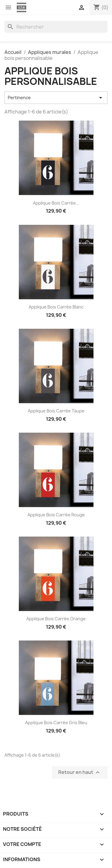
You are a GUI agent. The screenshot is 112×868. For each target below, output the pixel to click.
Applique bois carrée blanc (56, 307)
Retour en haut (80, 773)
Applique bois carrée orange (56, 619)
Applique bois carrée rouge (56, 515)
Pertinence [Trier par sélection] (56, 98)
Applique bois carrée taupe (56, 411)
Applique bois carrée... (56, 203)
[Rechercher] (56, 27)
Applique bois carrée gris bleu (56, 723)
